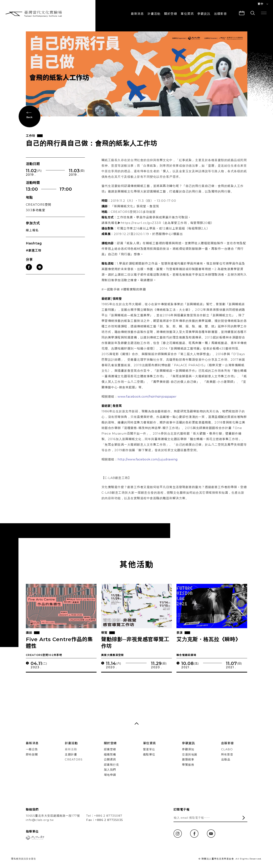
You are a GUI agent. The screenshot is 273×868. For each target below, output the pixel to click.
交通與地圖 (190, 754)
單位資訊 (187, 14)
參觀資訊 (204, 14)
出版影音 (228, 743)
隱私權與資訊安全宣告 (24, 859)
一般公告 (32, 749)
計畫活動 (154, 14)
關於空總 (171, 14)
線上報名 (32, 231)
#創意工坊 (34, 251)
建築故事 (188, 759)
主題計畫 (71, 754)
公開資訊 (110, 759)
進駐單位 (149, 754)
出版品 (226, 759)
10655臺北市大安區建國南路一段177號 (53, 816)
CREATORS (74, 759)
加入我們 (110, 770)
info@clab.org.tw (40, 820)
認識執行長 (112, 765)
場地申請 (110, 775)
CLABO (227, 749)
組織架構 (110, 754)
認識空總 (110, 749)
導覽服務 (188, 765)
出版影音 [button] (220, 14)
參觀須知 (188, 749)
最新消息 (137, 14)
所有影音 (227, 754)
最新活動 (71, 749)
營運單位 (149, 749)
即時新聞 (32, 754)
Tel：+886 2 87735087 (104, 816)
